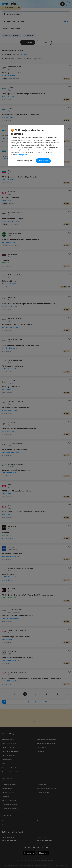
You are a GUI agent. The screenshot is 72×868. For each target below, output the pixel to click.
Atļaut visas (43, 161)
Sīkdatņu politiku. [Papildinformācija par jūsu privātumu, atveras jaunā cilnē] (22, 155)
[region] (36, 146)
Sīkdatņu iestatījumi (24, 161)
